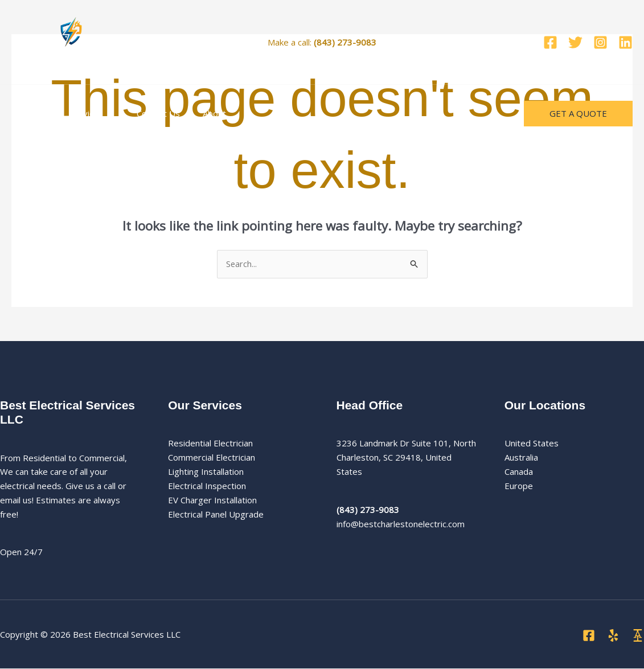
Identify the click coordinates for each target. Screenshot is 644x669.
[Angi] (638, 636)
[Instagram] (600, 42)
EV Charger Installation (212, 500)
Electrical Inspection (207, 486)
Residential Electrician (210, 444)
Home (32, 113)
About (194, 113)
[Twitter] (575, 42)
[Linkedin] (625, 42)
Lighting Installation (206, 472)
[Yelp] (613, 636)
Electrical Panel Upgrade (216, 514)
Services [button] (83, 113)
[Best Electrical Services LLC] (71, 41)
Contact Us (144, 113)
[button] (100, 113)
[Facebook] (550, 42)
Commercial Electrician (212, 458)
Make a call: (322, 42)
